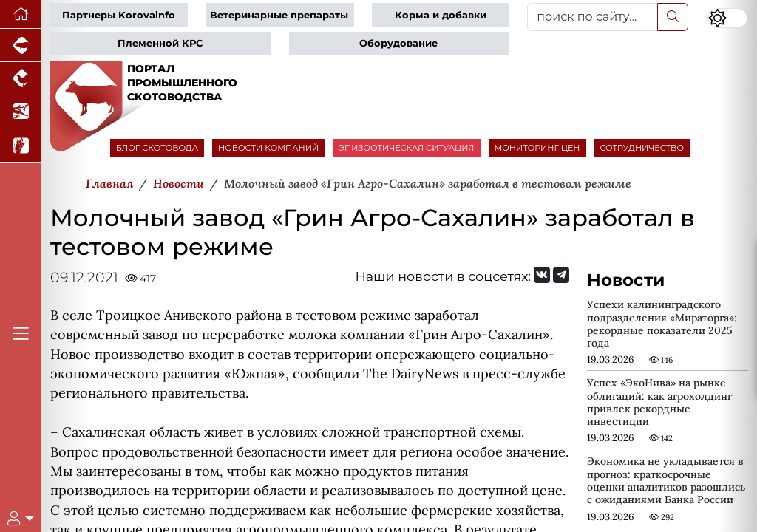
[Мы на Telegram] (561, 275)
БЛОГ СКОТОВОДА (157, 148)
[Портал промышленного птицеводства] (21, 79)
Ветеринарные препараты (279, 15)
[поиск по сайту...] (593, 17)
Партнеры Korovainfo (119, 15)
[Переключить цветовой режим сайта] (727, 18)
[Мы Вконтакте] (542, 275)
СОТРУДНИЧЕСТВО (642, 148)
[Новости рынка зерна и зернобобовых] (21, 146)
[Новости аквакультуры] (21, 112)
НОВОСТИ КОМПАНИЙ (268, 148)
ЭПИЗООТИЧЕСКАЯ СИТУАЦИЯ (406, 148)
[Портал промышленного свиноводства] (21, 45)
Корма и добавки (441, 15)
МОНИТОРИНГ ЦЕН (537, 148)
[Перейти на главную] (21, 14)
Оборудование (398, 43)
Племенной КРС (160, 43)
